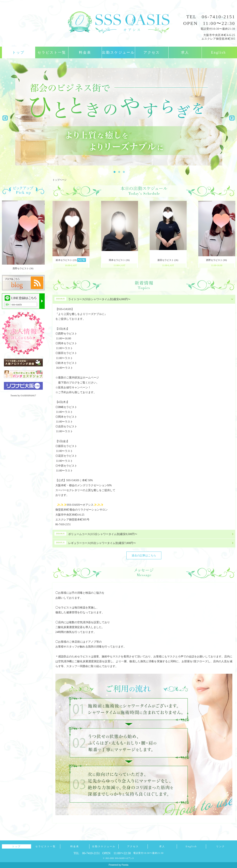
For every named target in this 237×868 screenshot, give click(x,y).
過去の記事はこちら (144, 556)
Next (231, 117)
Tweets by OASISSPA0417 (23, 396)
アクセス (152, 52)
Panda (125, 865)
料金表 (85, 52)
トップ (18, 52)
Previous (5, 117)
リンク (221, 846)
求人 (185, 52)
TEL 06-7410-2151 (211, 17)
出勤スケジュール (118, 52)
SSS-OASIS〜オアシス (125, 858)
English (219, 52)
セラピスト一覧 (52, 52)
